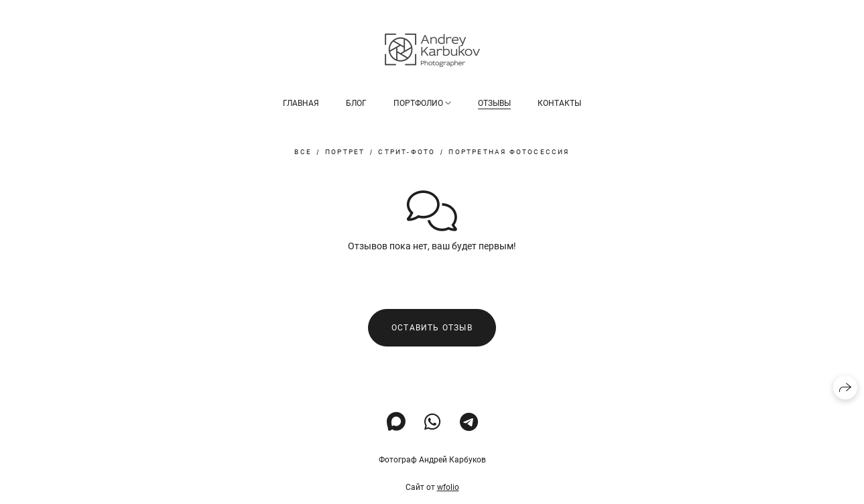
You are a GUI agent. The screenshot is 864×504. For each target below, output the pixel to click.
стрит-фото (407, 152)
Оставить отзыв (432, 328)
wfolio (448, 487)
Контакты (559, 103)
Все (303, 152)
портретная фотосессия (509, 152)
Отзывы (494, 103)
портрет (345, 152)
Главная (301, 103)
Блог (356, 103)
